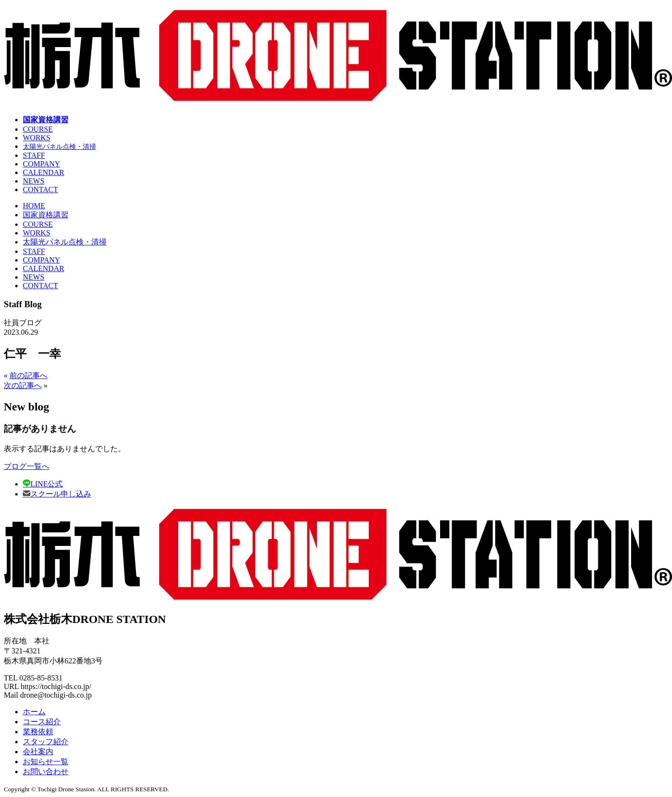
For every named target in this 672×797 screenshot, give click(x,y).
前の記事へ (29, 375)
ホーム (34, 712)
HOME (34, 206)
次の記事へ (23, 385)
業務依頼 (38, 732)
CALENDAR (43, 172)
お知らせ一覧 (46, 762)
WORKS (37, 138)
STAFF (34, 155)
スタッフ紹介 (46, 742)
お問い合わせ (46, 772)
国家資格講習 (46, 120)
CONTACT (40, 190)
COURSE (38, 129)
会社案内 (38, 752)
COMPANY (42, 164)
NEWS (34, 181)
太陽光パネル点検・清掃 (59, 146)
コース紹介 (42, 722)
